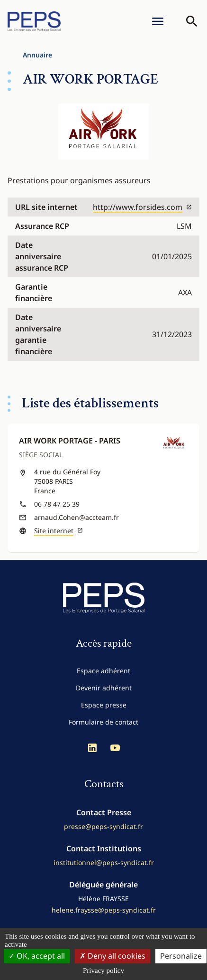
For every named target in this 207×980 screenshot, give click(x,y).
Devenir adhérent (104, 688)
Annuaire (37, 55)
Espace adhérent (103, 671)
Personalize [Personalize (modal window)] (181, 956)
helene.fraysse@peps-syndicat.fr (104, 910)
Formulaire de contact (103, 722)
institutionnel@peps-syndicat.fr (104, 862)
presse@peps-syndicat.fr (103, 826)
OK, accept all (37, 956)
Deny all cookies (112, 956)
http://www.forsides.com (142, 207)
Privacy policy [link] (103, 971)
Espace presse (104, 705)
